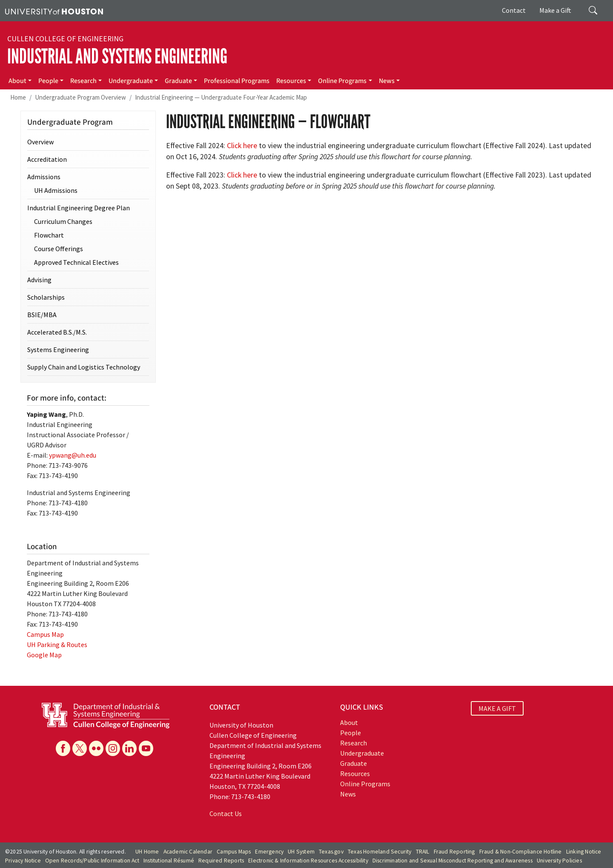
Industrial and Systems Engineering (117, 56)
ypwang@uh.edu (73, 455)
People (48, 81)
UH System (301, 852)
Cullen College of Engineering (65, 39)
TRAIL (423, 852)
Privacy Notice (23, 861)
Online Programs (342, 81)
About (17, 81)
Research (83, 81)
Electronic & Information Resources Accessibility (308, 861)
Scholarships (46, 297)
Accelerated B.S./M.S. (57, 332)
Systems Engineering (58, 349)
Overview (40, 142)
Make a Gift (555, 10)
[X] (80, 748)
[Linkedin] (129, 748)
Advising (39, 280)
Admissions (44, 177)
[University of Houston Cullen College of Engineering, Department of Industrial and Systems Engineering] (106, 715)
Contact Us (226, 814)
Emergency (269, 852)
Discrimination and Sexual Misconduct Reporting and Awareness (453, 861)
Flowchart (49, 235)
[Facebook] (63, 748)
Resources (291, 81)
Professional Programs (237, 81)
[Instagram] (113, 748)
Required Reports (221, 861)
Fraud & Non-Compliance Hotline (521, 852)
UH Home (147, 852)
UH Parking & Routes (57, 645)
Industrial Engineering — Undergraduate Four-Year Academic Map (221, 97)
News (387, 81)
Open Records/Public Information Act (92, 861)
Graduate (178, 81)
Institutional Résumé (169, 861)
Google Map (44, 655)
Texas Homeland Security (380, 852)
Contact (514, 10)
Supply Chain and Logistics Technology (84, 367)
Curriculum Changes (63, 221)
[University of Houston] (54, 11)
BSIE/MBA (42, 315)
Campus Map (45, 634)
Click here (242, 146)
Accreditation (47, 159)
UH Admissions (56, 190)
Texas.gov (331, 852)
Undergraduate (131, 81)
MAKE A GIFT (497, 708)
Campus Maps (234, 852)
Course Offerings (59, 249)
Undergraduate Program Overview (80, 97)
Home (18, 97)
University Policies (559, 861)
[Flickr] (96, 748)
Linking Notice (584, 852)
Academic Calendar (188, 852)
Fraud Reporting (454, 852)
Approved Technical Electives (76, 262)
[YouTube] (146, 748)
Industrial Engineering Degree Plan (79, 208)
